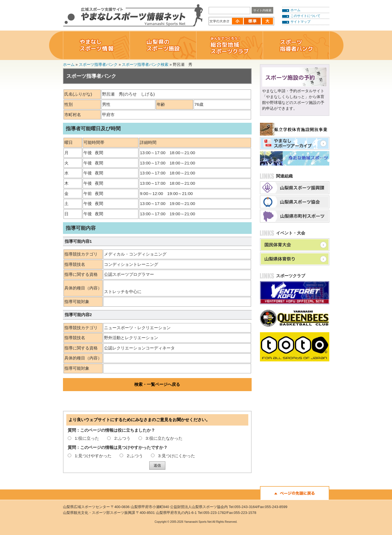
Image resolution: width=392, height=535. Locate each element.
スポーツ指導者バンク (98, 64)
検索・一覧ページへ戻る (157, 384)
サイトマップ (300, 22)
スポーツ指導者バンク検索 (145, 64)
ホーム (295, 10)
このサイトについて (305, 16)
